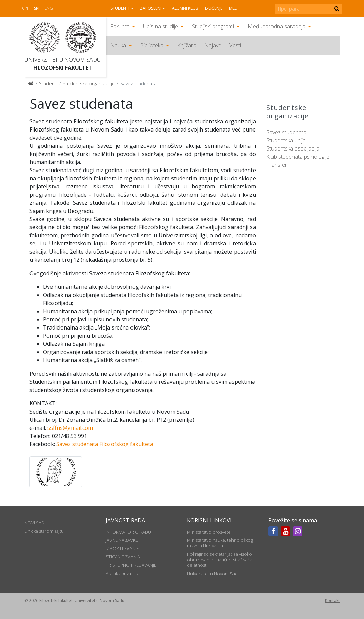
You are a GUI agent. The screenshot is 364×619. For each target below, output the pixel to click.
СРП (26, 8)
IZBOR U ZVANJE (122, 548)
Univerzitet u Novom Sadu (63, 60)
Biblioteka (152, 45)
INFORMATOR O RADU (128, 532)
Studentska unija (286, 140)
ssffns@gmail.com (70, 428)
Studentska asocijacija (293, 148)
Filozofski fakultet (63, 68)
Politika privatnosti (124, 573)
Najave (213, 45)
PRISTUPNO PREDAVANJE (131, 565)
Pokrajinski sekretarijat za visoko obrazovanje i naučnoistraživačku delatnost (221, 560)
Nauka (118, 45)
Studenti (120, 8)
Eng (49, 8)
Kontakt (332, 601)
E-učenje (214, 8)
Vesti (235, 45)
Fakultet (120, 26)
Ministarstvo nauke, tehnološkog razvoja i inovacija (220, 543)
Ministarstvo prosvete (209, 532)
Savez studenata (286, 132)
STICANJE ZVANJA (123, 557)
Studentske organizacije (89, 84)
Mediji (235, 8)
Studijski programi (213, 26)
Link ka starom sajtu (44, 531)
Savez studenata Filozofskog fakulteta (105, 444)
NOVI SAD (34, 523)
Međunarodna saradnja (277, 26)
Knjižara (187, 45)
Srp (37, 8)
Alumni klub (185, 8)
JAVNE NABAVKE (122, 540)
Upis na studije (160, 26)
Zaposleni (151, 8)
